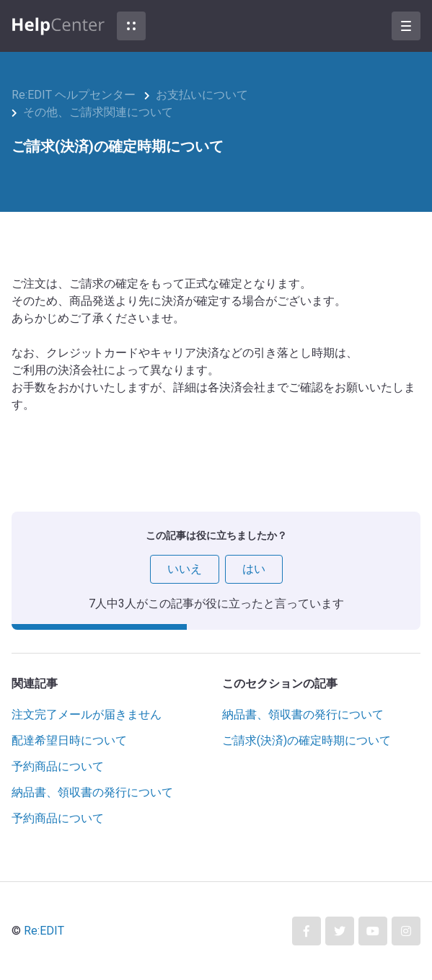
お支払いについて (202, 95)
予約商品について (58, 766)
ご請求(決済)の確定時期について (307, 740)
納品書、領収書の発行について (92, 792)
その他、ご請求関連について (98, 112)
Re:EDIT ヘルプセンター (74, 95)
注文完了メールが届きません (87, 714)
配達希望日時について (69, 740)
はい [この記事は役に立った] (254, 569)
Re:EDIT (44, 931)
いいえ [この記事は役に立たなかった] (185, 569)
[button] (131, 26)
